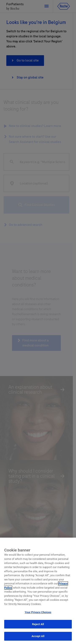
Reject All (38, 625)
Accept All (38, 637)
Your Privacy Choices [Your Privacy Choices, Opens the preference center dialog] (38, 613)
